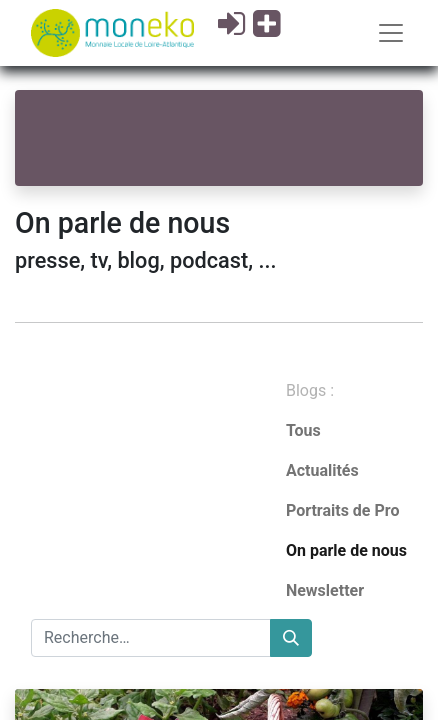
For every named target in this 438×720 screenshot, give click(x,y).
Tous (303, 430)
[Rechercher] (291, 638)
